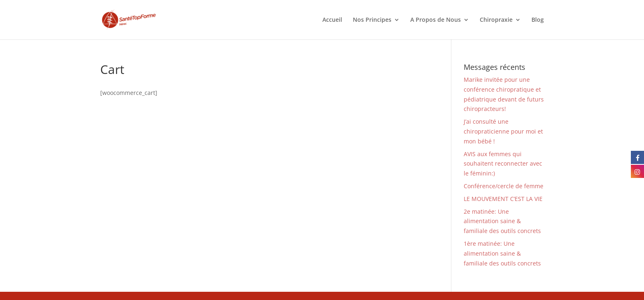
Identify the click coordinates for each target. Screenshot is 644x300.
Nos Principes (372, 20)
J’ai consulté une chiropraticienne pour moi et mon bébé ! (503, 131)
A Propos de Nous (436, 20)
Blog (538, 20)
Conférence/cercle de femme (504, 186)
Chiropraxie (496, 20)
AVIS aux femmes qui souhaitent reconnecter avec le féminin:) (503, 164)
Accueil (332, 20)
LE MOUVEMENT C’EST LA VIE (503, 199)
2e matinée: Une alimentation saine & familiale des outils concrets (502, 221)
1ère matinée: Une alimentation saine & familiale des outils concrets (502, 253)
